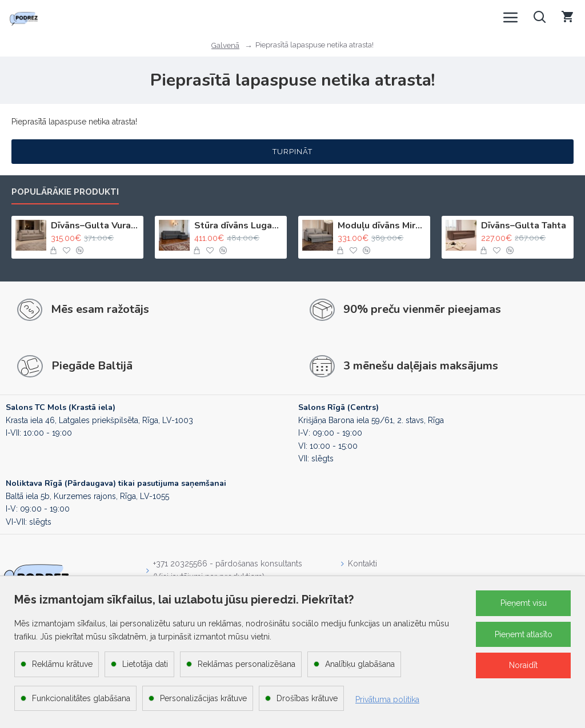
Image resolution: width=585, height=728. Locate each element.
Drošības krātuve (307, 698)
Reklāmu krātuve (62, 664)
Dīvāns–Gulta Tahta (524, 226)
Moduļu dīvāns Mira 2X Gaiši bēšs (382, 226)
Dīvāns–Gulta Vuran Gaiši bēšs (95, 226)
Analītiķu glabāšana (360, 664)
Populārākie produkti (65, 192)
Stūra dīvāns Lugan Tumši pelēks (239, 226)
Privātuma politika (387, 699)
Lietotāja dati (145, 664)
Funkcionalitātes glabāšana (81, 698)
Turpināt (292, 152)
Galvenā (225, 45)
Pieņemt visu (524, 603)
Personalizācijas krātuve (203, 698)
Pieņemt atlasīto (524, 634)
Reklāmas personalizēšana (247, 664)
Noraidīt (523, 665)
